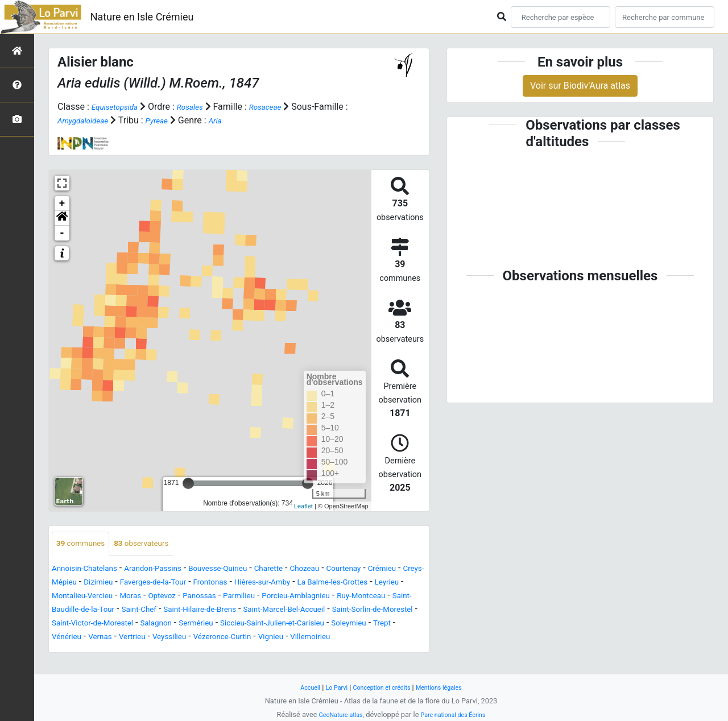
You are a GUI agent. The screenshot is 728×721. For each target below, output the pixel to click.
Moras (260, 597)
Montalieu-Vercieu (204, 597)
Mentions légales (448, 687)
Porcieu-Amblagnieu (92, 611)
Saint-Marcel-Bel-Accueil (131, 625)
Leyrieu (145, 597)
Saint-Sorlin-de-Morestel (235, 625)
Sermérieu (117, 638)
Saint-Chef (332, 611)
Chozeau (349, 570)
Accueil (298, 687)
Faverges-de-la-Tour (237, 584)
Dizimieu (172, 584)
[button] (62, 218)
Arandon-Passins (171, 570)
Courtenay (395, 570)
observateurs (156, 544)
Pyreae (173, 120)
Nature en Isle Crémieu (142, 17)
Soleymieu (298, 638)
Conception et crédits (381, 687)
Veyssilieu (116, 652)
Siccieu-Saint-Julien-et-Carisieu (208, 638)
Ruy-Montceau (169, 611)
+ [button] (62, 204)
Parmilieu (386, 597)
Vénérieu (371, 638)
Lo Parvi (328, 687)
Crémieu (69, 584)
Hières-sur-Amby (365, 584)
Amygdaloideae (92, 120)
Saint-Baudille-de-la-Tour (255, 611)
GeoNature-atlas (334, 714)
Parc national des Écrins (458, 714)
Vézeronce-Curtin (177, 652)
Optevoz (296, 597)
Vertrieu (72, 652)
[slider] (188, 483)
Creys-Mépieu (120, 584)
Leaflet (303, 506)
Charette (307, 570)
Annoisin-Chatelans (91, 570)
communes (85, 544)
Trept (336, 638)
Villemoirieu (280, 652)
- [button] (62, 233)
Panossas (340, 597)
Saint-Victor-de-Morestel (340, 625)
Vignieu (235, 652)
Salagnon (71, 638)
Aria (235, 120)
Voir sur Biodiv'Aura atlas (580, 86)
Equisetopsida (119, 107)
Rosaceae (283, 107)
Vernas (410, 638)
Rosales (202, 107)
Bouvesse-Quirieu (248, 570)
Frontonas (304, 584)
